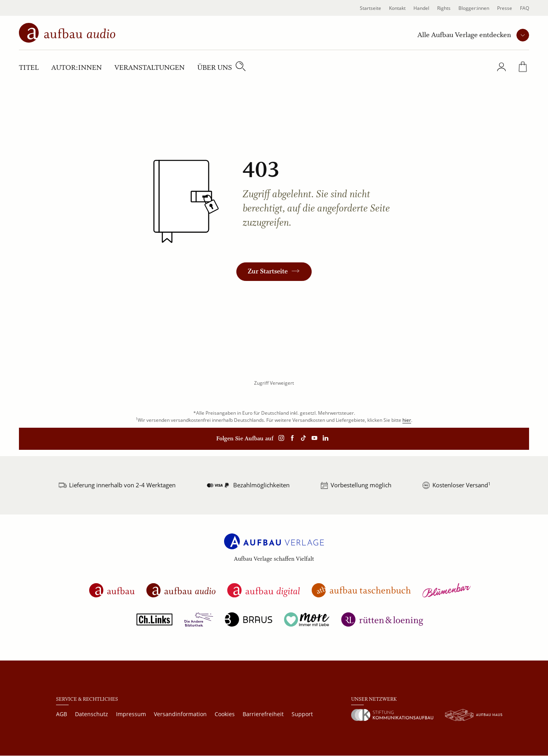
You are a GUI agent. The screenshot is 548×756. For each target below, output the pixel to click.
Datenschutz (92, 714)
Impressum (131, 714)
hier (407, 420)
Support (302, 714)
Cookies (225, 714)
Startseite (370, 8)
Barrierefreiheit (263, 714)
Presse (505, 8)
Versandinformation (180, 714)
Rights (444, 8)
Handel (421, 8)
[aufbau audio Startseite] (67, 32)
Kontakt (397, 8)
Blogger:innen (474, 8)
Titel (29, 68)
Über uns (215, 68)
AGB (62, 714)
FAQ (525, 8)
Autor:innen (77, 68)
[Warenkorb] (523, 68)
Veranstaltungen (150, 68)
